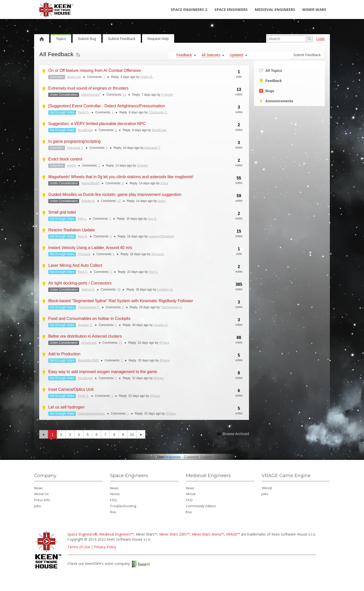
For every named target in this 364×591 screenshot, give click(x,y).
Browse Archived (233, 434)
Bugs (267, 91)
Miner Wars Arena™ (208, 534)
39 (119, 290)
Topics (61, 39)
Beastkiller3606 (88, 360)
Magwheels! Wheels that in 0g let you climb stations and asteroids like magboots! (121, 177)
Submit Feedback (122, 39)
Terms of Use (79, 547)
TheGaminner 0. (89, 307)
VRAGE (267, 488)
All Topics (271, 71)
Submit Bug (87, 39)
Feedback (270, 81)
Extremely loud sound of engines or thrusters (88, 88)
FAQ (113, 500)
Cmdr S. (83, 396)
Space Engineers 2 (189, 9)
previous (44, 434)
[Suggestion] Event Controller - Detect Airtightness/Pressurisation (107, 106)
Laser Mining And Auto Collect (75, 265)
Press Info (42, 500)
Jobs (38, 506)
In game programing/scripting (74, 141)
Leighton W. (165, 290)
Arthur (164, 183)
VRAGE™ (233, 534)
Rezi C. (83, 272)
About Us (41, 494)
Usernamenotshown (91, 414)
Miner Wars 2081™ (175, 534)
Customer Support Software (206, 457)
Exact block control (65, 159)
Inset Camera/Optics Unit (71, 389)
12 (124, 95)
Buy (113, 512)
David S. (84, 112)
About (115, 494)
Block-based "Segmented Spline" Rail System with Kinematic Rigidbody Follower (121, 301)
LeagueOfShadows (161, 236)
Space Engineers (231, 9)
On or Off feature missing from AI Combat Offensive (95, 70)
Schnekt (142, 166)
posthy (71, 166)
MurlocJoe (74, 77)
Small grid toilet (62, 212)
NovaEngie (85, 130)
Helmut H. (88, 290)
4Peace (164, 343)
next (141, 434)
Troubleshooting (123, 506)
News (38, 488)
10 (132, 435)
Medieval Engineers (275, 9)
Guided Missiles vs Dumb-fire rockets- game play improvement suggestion (115, 195)
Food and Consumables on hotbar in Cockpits (89, 319)
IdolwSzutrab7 (91, 95)
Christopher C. (158, 112)
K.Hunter (167, 95)
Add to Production (64, 354)
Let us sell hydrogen (66, 407)
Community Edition (201, 506)
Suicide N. (88, 201)
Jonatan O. (85, 325)
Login (321, 39)
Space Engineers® (82, 534)
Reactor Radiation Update (72, 230)
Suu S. (152, 219)
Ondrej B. (147, 77)
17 (120, 343)
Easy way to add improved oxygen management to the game (103, 372)
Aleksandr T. (75, 148)
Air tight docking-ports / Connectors (80, 283)
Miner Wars (314, 9)
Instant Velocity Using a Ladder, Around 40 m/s (90, 248)
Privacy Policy (105, 547)
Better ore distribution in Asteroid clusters (85, 336)
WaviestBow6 (90, 183)
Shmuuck (84, 254)
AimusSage (89, 343)
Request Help (158, 39)
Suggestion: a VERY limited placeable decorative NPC (97, 124)
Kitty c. (82, 219)
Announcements (276, 101)
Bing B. (83, 236)
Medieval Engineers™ (117, 534)
